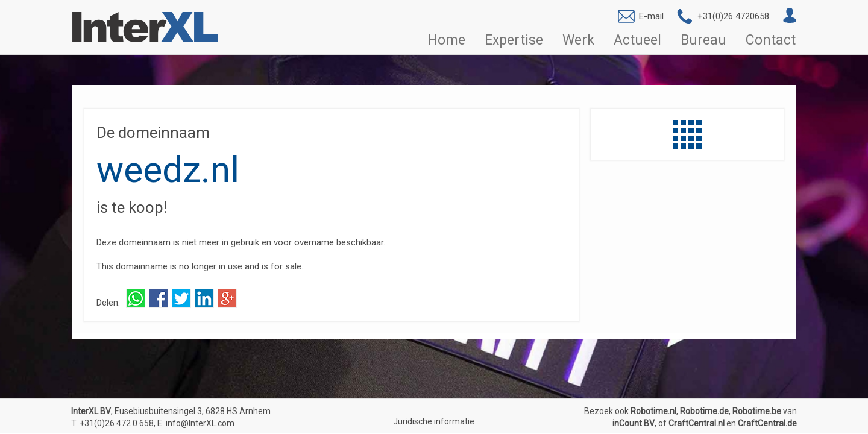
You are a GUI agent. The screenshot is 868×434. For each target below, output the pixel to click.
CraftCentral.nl (697, 423)
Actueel (637, 40)
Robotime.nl (653, 411)
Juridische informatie (434, 421)
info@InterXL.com (200, 423)
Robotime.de (704, 411)
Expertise (514, 40)
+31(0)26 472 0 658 (117, 423)
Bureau (703, 40)
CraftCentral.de (767, 423)
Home (446, 40)
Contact (771, 40)
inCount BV (634, 423)
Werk (578, 40)
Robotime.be (757, 411)
